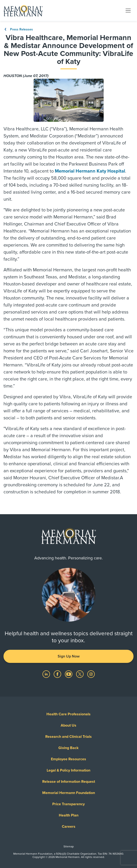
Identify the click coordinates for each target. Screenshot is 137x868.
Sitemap (69, 846)
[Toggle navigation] (128, 10)
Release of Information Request (69, 782)
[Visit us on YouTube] (69, 674)
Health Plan (69, 815)
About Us (68, 725)
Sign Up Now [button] (69, 656)
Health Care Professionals (68, 714)
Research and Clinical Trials (68, 737)
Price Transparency (68, 804)
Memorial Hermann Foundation (69, 793)
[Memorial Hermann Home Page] (23, 11)
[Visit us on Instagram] (91, 674)
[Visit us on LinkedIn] (47, 674)
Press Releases (18, 29)
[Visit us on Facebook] (58, 674)
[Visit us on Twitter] (80, 674)
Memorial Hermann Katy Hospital (90, 171)
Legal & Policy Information (68, 770)
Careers (69, 827)
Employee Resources (68, 759)
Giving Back (68, 748)
